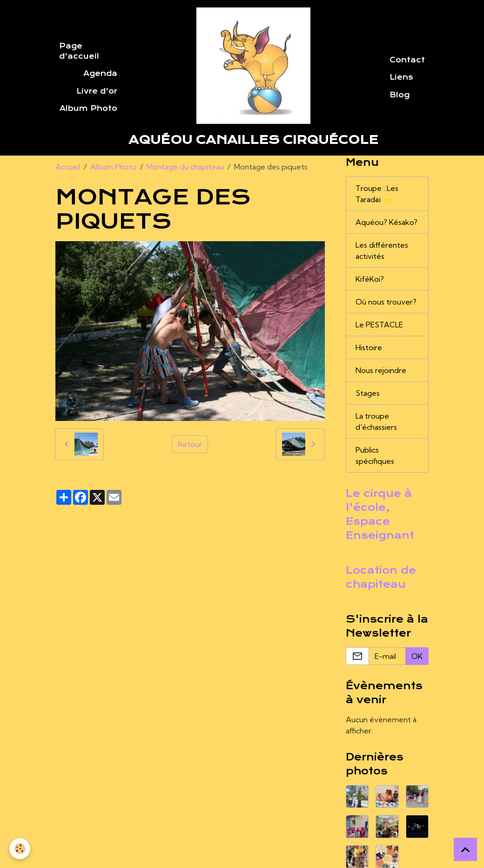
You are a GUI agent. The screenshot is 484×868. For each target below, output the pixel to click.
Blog (400, 95)
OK (417, 656)
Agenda (100, 74)
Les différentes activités (382, 251)
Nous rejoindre (381, 370)
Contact (407, 60)
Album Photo (88, 108)
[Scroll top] (465, 849)
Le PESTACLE (379, 325)
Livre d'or (97, 91)
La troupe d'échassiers (376, 421)
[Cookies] (20, 849)
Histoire (369, 347)
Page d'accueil (79, 51)
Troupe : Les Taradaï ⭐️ (377, 194)
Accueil (68, 167)
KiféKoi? (370, 279)
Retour (190, 444)
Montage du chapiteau (185, 167)
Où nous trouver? (386, 302)
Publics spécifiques (375, 455)
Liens (401, 77)
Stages (368, 393)
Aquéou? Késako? (387, 222)
